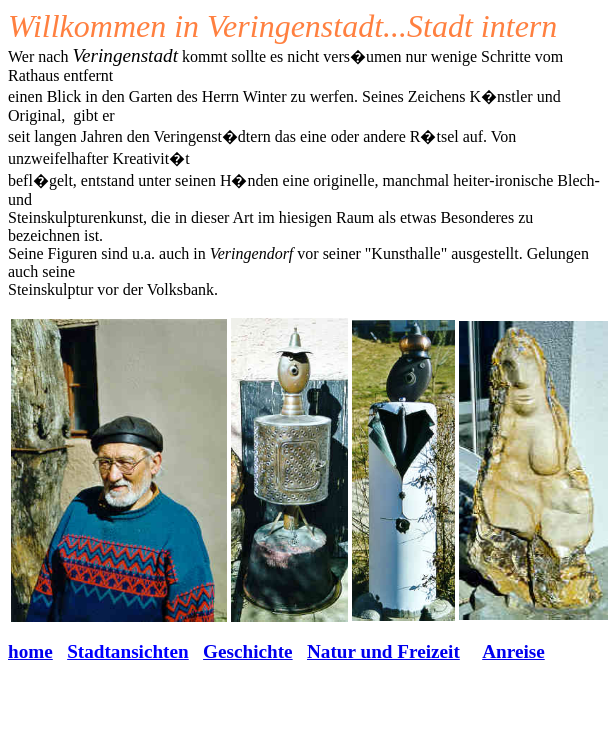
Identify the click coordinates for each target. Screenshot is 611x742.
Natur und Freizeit (383, 651)
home (30, 651)
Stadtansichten (128, 651)
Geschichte (248, 651)
